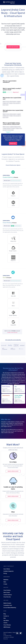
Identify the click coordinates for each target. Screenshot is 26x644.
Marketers (6, 580)
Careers (5, 623)
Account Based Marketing (10, 608)
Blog (5, 614)
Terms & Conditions (8, 633)
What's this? (16, 92)
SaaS (5, 278)
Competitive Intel (8, 605)
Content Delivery (8, 177)
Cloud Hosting (7, 223)
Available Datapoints (8, 571)
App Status (6, 620)
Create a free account (13, 471)
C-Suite (5, 584)
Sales (5, 582)
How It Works (7, 569)
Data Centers (7, 592)
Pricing (5, 573)
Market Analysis (7, 603)
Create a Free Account (12, 333)
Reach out (13, 143)
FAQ (5, 618)
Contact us (6, 616)
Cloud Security (7, 597)
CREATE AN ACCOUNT (13, 47)
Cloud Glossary (7, 625)
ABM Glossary (7, 627)
